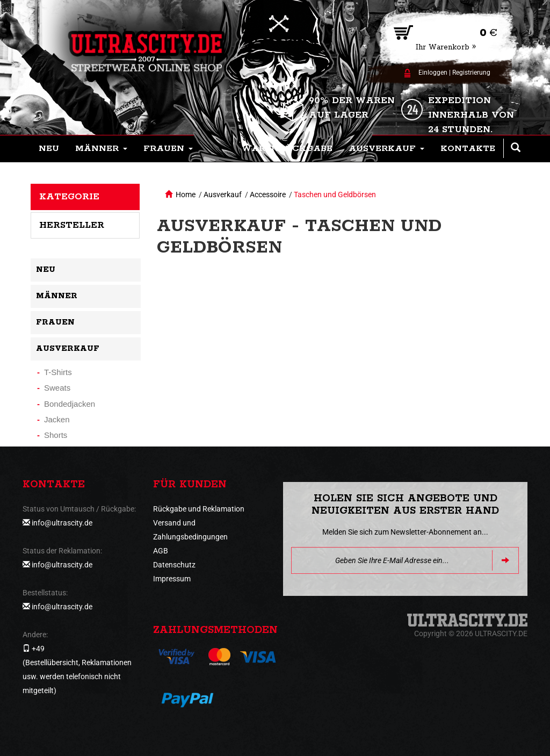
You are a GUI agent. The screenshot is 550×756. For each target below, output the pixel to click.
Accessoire (268, 195)
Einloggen (433, 73)
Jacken (57, 419)
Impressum (172, 579)
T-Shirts (58, 372)
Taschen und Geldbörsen (335, 195)
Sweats (57, 388)
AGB (161, 551)
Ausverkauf (223, 195)
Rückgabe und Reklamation (199, 509)
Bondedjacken (70, 404)
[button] (101, 149)
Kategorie (69, 197)
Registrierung (471, 73)
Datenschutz (174, 565)
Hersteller (72, 225)
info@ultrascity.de (62, 523)
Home (186, 195)
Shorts (56, 435)
